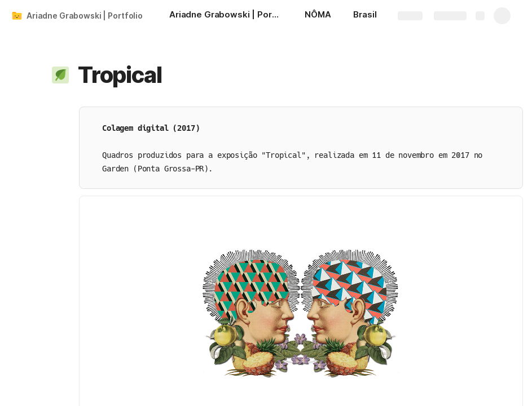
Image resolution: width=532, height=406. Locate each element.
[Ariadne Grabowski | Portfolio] (226, 16)
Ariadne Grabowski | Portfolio (85, 16)
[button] (60, 75)
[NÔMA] (318, 16)
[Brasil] (365, 16)
